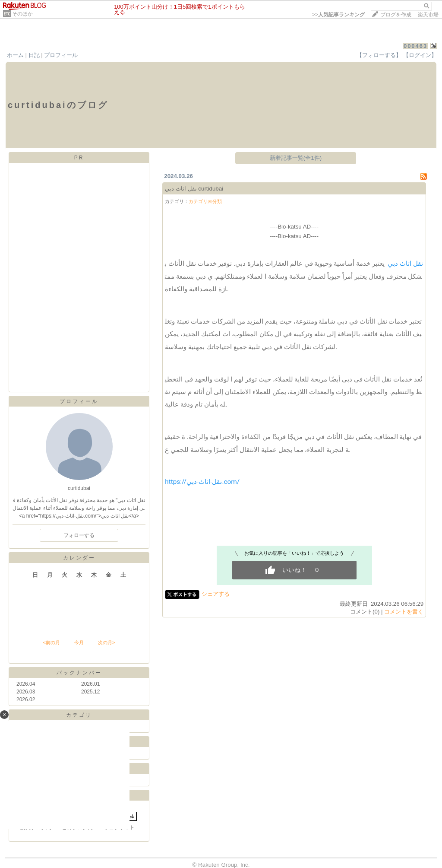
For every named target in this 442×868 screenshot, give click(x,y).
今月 (79, 642)
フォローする (79, 535)
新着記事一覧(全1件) (296, 158)
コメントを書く (404, 612)
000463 (415, 46)
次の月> (106, 642)
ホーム (15, 55)
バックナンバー (79, 673)
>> (338, 15)
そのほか (22, 14)
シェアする (216, 594)
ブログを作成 (396, 15)
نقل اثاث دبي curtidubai (194, 189)
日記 (34, 55)
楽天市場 (428, 15)
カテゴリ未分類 (205, 201)
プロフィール (61, 55)
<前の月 (51, 642)
